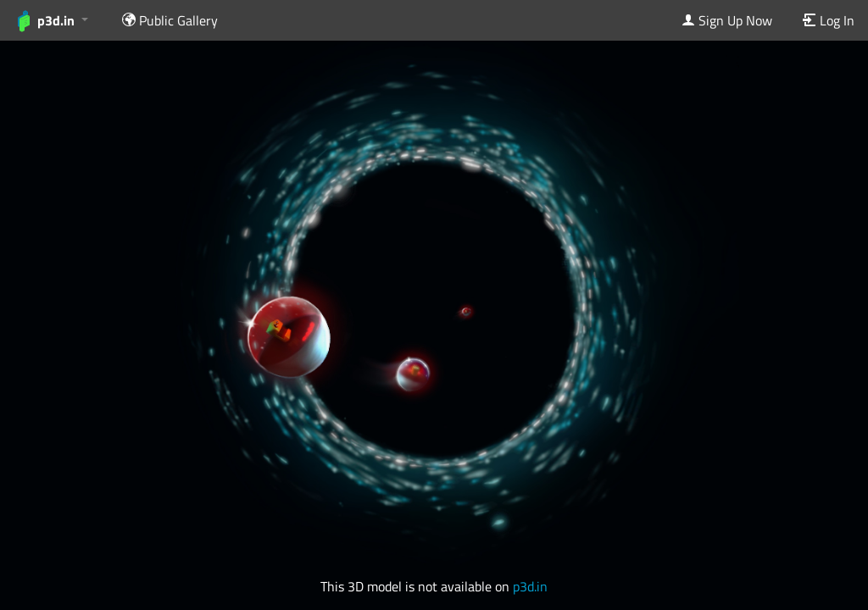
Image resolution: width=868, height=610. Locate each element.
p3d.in (530, 586)
